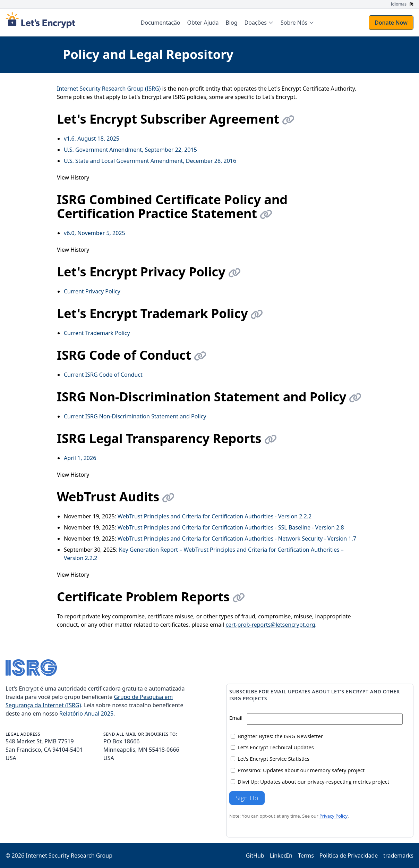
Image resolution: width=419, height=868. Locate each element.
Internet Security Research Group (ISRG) (109, 89)
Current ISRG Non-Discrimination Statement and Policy (135, 416)
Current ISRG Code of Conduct (103, 375)
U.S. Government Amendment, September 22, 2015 (130, 150)
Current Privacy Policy (92, 291)
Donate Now (391, 23)
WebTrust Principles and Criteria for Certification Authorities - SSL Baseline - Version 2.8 (231, 527)
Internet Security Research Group (69, 856)
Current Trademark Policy (97, 333)
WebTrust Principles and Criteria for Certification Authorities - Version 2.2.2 (215, 516)
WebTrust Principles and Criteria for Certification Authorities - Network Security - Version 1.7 (237, 539)
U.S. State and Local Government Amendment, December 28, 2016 (150, 161)
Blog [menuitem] (232, 23)
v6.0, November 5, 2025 (95, 233)
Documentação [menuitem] (161, 23)
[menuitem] (259, 23)
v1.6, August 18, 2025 (92, 139)
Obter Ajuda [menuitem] (203, 23)
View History (73, 177)
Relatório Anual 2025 (86, 713)
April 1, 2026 (80, 458)
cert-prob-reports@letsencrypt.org (270, 625)
